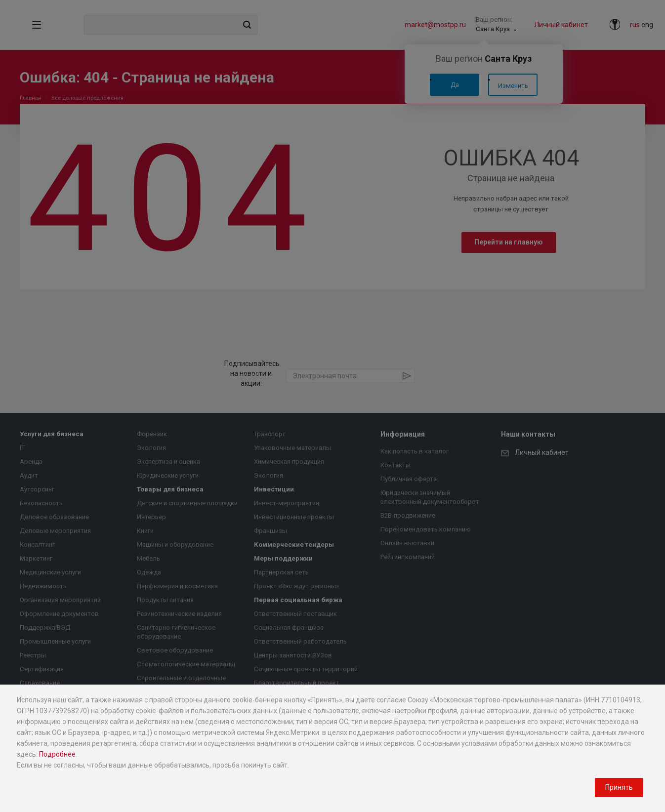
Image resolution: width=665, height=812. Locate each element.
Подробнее (57, 754)
